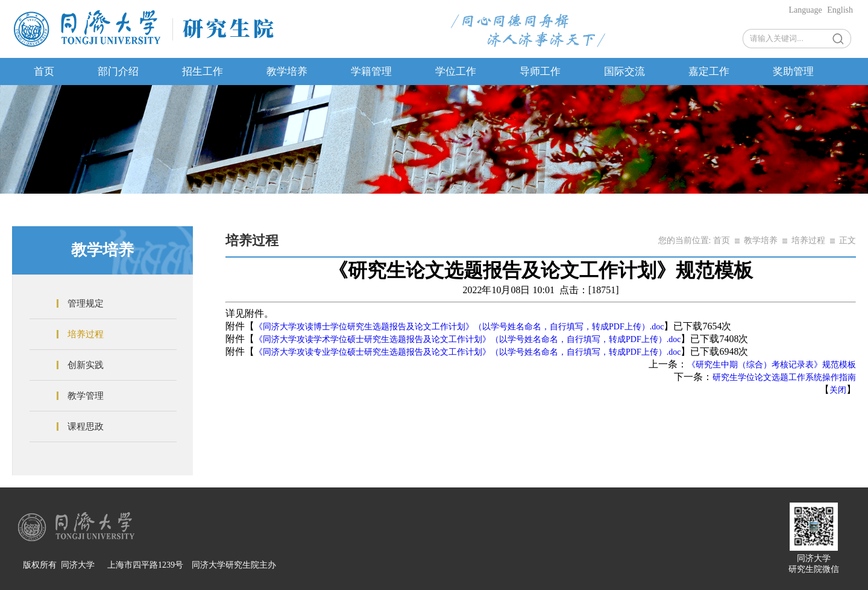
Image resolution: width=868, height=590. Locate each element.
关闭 (838, 390)
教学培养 (287, 71)
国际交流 (624, 71)
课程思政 (86, 427)
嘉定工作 (709, 71)
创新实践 (86, 365)
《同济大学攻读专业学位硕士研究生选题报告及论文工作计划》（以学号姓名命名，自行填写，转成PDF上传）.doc (467, 352)
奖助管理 (793, 71)
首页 (44, 71)
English (840, 10)
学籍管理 (371, 71)
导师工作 (540, 71)
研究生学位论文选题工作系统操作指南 (784, 377)
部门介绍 (118, 71)
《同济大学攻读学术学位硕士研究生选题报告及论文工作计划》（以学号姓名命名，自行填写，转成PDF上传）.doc (467, 339)
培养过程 (86, 334)
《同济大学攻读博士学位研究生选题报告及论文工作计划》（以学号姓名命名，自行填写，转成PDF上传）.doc (459, 327)
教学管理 (86, 396)
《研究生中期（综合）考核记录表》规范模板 (772, 365)
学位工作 (456, 71)
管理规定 (86, 303)
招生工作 (203, 71)
